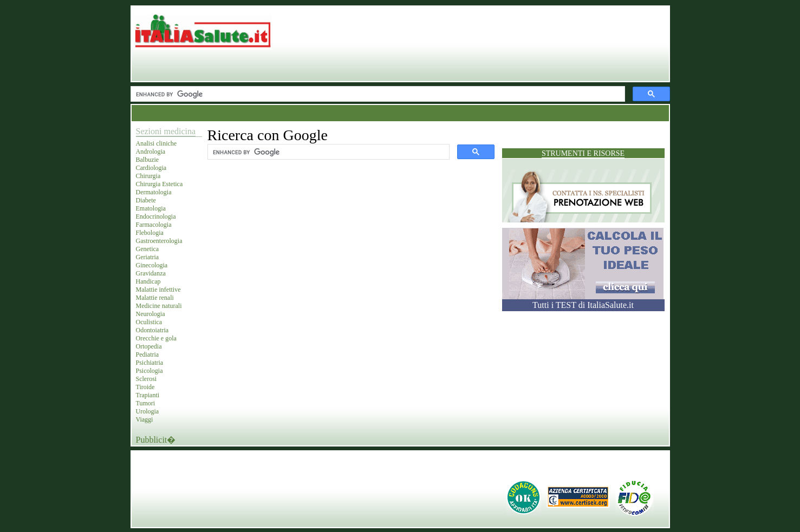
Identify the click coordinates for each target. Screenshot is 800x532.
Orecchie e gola (156, 338)
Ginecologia (152, 265)
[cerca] (377, 94)
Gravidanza (151, 273)
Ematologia (151, 208)
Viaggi (145, 419)
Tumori (146, 403)
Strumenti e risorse (583, 153)
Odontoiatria (152, 330)
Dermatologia (154, 192)
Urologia (148, 411)
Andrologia (151, 152)
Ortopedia (149, 346)
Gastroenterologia (159, 241)
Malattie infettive (158, 290)
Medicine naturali (159, 306)
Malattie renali (155, 298)
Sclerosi (147, 379)
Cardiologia (151, 168)
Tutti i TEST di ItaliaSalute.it (583, 305)
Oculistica (149, 322)
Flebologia (150, 233)
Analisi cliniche (157, 143)
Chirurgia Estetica (160, 184)
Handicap (148, 281)
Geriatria (148, 257)
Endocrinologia (156, 216)
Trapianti (148, 395)
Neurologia (151, 314)
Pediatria (148, 354)
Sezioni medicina (166, 131)
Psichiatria (150, 363)
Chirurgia (148, 176)
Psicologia (149, 371)
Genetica (148, 249)
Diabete (146, 200)
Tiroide (145, 387)
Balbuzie (148, 160)
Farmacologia (154, 225)
